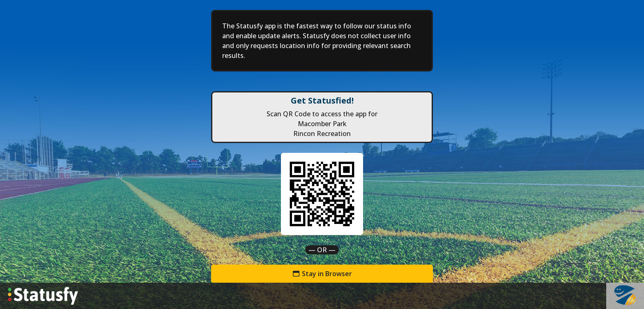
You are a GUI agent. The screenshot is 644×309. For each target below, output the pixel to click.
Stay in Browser (322, 274)
